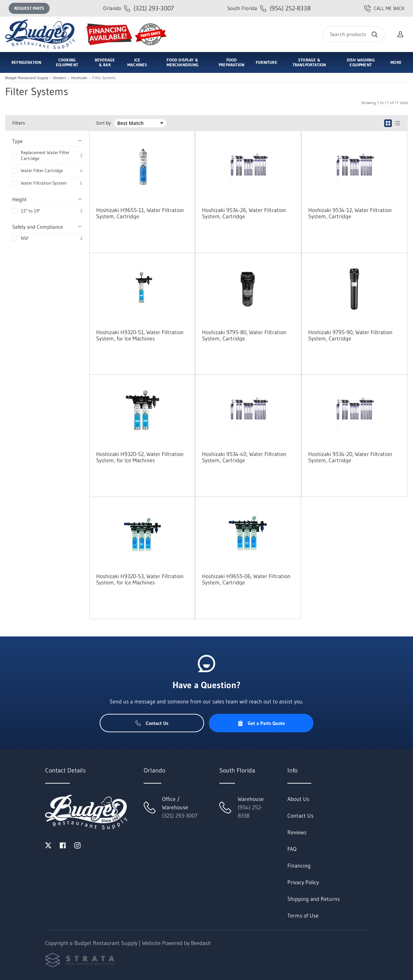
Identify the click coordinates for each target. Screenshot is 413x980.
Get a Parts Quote (261, 723)
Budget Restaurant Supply (27, 78)
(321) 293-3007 (138, 8)
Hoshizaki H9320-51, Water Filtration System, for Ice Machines (140, 335)
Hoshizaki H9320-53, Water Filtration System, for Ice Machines (140, 579)
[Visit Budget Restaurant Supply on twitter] (48, 845)
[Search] (353, 34)
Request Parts (29, 8)
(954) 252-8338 (269, 8)
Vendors (60, 78)
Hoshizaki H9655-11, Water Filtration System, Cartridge (140, 213)
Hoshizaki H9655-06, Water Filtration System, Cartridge (246, 579)
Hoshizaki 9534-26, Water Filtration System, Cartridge (244, 213)
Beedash (201, 943)
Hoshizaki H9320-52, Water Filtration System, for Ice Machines (140, 457)
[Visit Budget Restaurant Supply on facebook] (63, 845)
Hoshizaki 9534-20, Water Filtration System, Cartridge (350, 457)
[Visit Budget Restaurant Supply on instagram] (77, 845)
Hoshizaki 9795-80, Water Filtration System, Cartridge (244, 335)
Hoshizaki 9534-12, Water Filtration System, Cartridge (350, 213)
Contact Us (152, 723)
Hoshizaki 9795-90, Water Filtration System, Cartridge (350, 335)
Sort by (104, 123)
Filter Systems (104, 78)
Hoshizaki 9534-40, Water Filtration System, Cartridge (244, 457)
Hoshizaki (79, 78)
